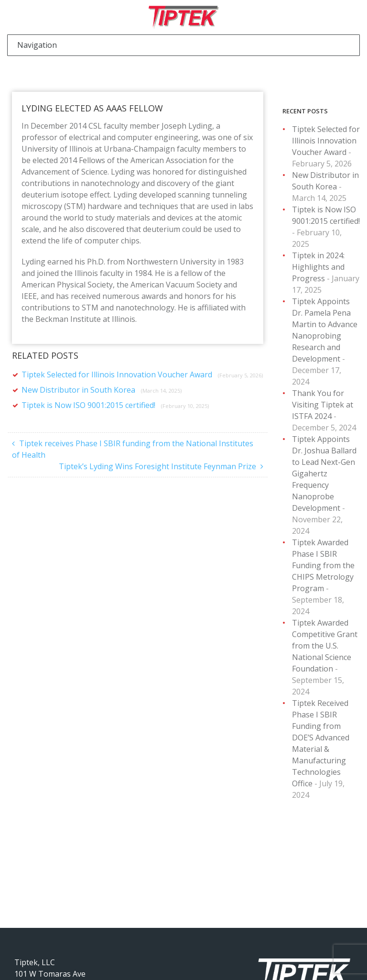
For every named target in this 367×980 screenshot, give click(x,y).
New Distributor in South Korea (102, 390)
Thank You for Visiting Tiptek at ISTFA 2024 (323, 405)
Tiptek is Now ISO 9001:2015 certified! (115, 405)
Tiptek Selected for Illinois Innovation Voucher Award (142, 374)
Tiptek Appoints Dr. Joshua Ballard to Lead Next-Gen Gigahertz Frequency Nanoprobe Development (324, 473)
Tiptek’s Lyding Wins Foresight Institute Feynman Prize (157, 466)
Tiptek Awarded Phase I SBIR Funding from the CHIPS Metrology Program (323, 565)
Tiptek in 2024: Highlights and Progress (318, 267)
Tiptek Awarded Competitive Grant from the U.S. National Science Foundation (325, 646)
